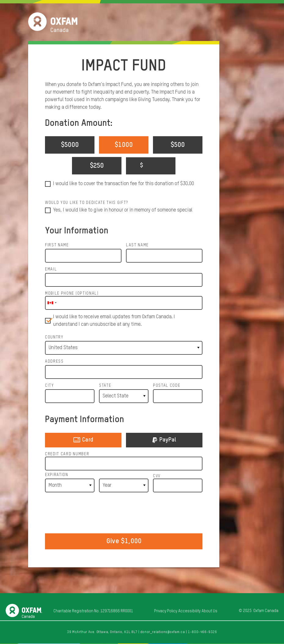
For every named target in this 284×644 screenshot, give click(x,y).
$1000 (124, 145)
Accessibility (189, 611)
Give (124, 541)
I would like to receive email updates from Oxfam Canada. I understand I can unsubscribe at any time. (114, 321)
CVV (157, 476)
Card (83, 441)
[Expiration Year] (124, 485)
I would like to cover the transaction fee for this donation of (124, 184)
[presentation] (124, 513)
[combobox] (52, 303)
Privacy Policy (166, 611)
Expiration (57, 475)
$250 (97, 166)
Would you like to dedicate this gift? (87, 203)
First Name (57, 245)
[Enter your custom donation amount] (151, 166)
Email (51, 269)
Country (54, 337)
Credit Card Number (67, 454)
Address (54, 361)
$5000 (70, 145)
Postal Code (167, 386)
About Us (209, 611)
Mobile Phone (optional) (72, 293)
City (49, 386)
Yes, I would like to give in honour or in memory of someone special (123, 210)
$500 (178, 145)
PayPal (164, 441)
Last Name (137, 245)
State (105, 386)
